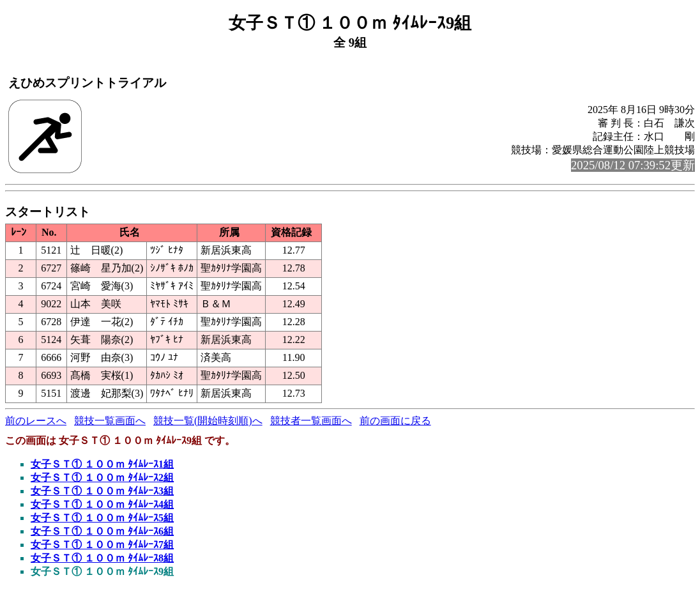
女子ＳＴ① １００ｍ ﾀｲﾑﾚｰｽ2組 (102, 478)
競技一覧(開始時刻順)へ (208, 421)
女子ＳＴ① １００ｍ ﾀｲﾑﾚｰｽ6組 (102, 531)
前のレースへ (36, 421)
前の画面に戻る (395, 421)
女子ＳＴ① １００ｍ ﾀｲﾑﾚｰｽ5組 (102, 518)
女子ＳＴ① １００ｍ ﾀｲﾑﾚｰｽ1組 (102, 464)
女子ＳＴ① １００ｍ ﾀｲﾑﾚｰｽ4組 (102, 504)
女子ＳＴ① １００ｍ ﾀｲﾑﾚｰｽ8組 (102, 558)
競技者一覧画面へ (311, 421)
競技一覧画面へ (110, 421)
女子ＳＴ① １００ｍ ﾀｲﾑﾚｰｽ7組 (102, 545)
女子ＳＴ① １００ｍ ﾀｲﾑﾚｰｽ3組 (102, 491)
